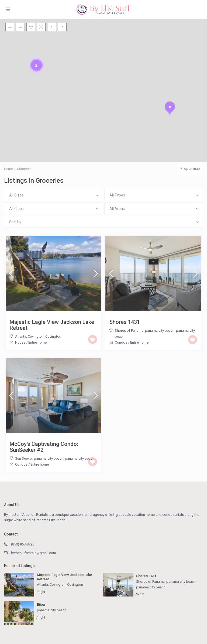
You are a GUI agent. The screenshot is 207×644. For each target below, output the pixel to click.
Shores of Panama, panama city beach (145, 331)
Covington (53, 336)
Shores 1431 (125, 322)
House (20, 342)
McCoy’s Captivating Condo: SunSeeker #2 (44, 447)
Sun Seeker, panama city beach (39, 458)
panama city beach (80, 458)
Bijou (41, 604)
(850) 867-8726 (23, 544)
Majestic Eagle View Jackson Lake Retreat (52, 325)
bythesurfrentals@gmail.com (34, 553)
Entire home (37, 342)
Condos (121, 342)
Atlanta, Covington (29, 336)
